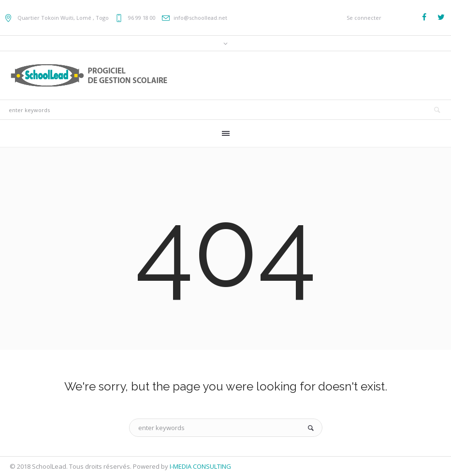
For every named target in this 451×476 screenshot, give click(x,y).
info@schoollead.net (200, 18)
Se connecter (364, 18)
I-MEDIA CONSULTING (200, 466)
